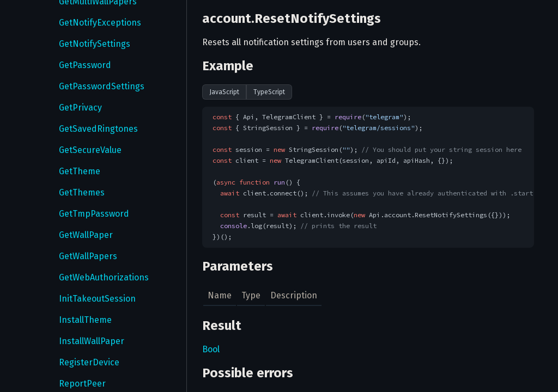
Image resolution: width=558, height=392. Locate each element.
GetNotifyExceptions (100, 23)
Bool (211, 349)
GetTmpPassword (94, 214)
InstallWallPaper (92, 341)
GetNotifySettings (95, 44)
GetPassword (85, 65)
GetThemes (82, 192)
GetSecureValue (90, 150)
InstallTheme (85, 320)
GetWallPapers (88, 256)
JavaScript (224, 92)
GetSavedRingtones (98, 129)
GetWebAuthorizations (104, 277)
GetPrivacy (80, 108)
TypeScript (269, 92)
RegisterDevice (89, 362)
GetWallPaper (86, 235)
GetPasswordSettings (102, 86)
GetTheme (80, 171)
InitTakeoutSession (97, 299)
